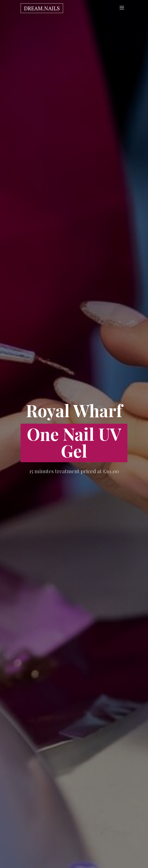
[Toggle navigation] (122, 8)
